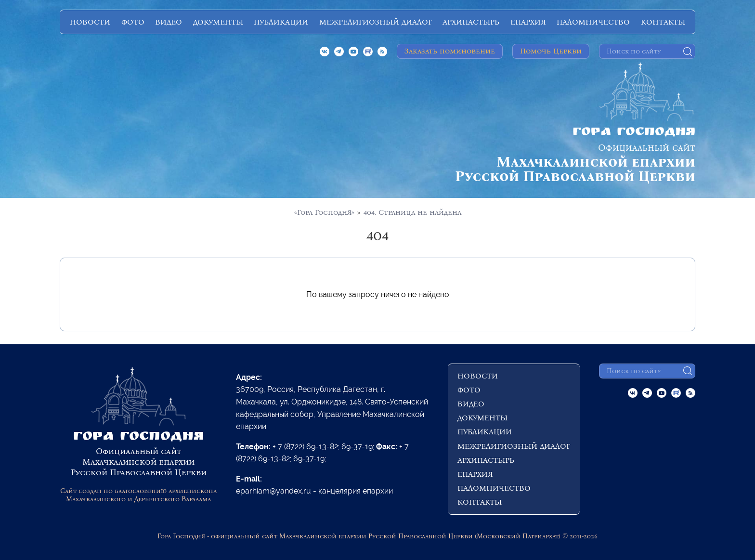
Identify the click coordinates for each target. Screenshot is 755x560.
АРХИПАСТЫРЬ (471, 22)
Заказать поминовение (450, 51)
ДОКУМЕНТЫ (218, 22)
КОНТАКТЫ (663, 22)
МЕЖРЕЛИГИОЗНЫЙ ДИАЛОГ (376, 22)
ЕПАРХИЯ (528, 22)
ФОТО (133, 22)
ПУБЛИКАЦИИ (281, 22)
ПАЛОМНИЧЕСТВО (593, 22)
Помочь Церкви (551, 51)
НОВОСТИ (90, 22)
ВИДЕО (169, 22)
